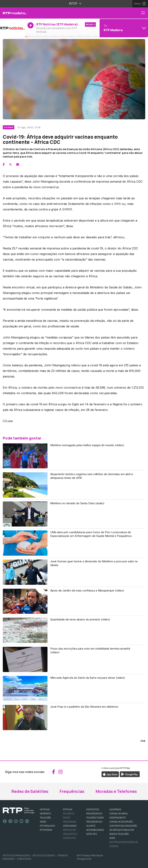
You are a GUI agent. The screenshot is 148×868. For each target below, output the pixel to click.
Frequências (72, 791)
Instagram (16, 821)
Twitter (10, 821)
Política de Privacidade (16, 855)
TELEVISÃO (45, 818)
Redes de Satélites (30, 791)
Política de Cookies (44, 855)
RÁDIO (43, 822)
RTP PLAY (68, 809)
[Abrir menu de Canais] (123, 28)
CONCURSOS (70, 826)
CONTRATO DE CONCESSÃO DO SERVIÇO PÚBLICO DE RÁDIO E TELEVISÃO (123, 830)
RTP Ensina (46, 830)
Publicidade (24, 859)
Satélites (92, 834)
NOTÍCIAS (45, 809)
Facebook (5, 821)
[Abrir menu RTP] (74, 4)
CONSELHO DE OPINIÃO (121, 822)
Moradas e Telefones (116, 791)
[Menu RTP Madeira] (144, 13)
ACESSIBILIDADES (95, 830)
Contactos (69, 838)
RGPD (112, 838)
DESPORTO (45, 814)
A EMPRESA (115, 809)
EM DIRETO (69, 814)
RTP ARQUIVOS (47, 826)
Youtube (22, 821)
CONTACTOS (93, 809)
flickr (27, 821)
